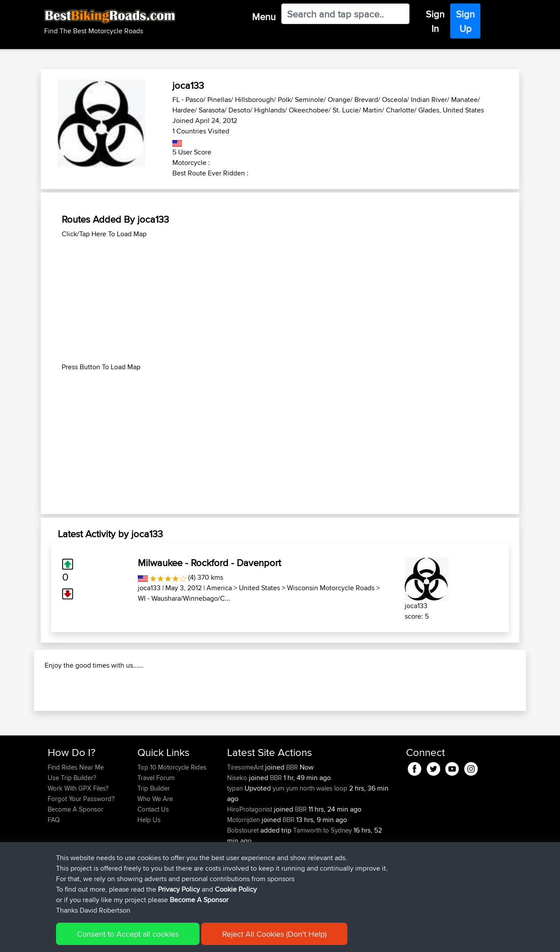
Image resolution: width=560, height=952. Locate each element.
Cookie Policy (236, 889)
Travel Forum (156, 834)
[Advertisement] (280, 301)
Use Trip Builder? (72, 834)
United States (259, 588)
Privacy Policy (179, 889)
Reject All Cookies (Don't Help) (274, 934)
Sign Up (465, 21)
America (219, 588)
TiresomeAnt (246, 824)
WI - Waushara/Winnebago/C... (184, 598)
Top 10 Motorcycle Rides (172, 824)
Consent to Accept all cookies (128, 934)
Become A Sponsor (199, 900)
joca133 (149, 588)
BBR (292, 824)
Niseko (238, 834)
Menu (264, 17)
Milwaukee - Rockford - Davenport (209, 563)
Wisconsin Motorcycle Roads (331, 588)
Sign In (435, 21)
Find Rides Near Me (76, 824)
